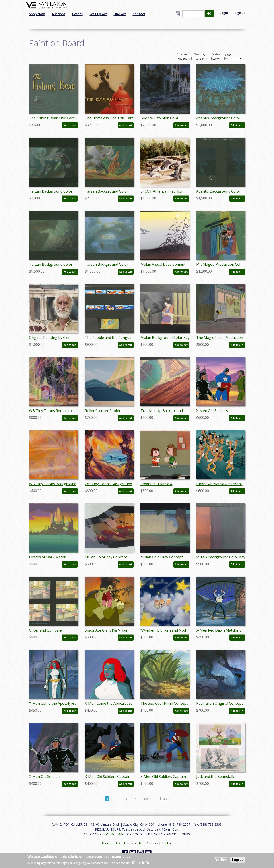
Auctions (59, 14)
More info (141, 863)
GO (209, 13)
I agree (238, 860)
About (106, 843)
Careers (152, 843)
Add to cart (70, 125)
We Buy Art (98, 14)
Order (216, 54)
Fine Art (120, 14)
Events (77, 14)
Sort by (200, 54)
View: (228, 55)
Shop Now (37, 14)
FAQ (117, 843)
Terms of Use (133, 843)
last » (164, 799)
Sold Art (183, 54)
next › (148, 799)
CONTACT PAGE (114, 834)
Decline (221, 860)
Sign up (240, 13)
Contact (139, 14)
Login (224, 13)
